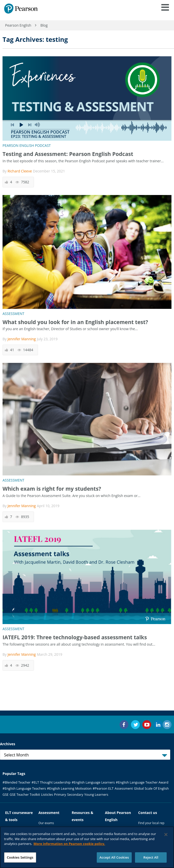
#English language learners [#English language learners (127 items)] (93, 782)
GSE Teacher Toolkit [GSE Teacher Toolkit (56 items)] (25, 794)
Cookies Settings (20, 859)
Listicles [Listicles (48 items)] (47, 794)
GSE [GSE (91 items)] (6, 794)
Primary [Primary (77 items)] (60, 794)
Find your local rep (151, 823)
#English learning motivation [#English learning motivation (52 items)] (69, 788)
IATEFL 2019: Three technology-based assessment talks (75, 637)
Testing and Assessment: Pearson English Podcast (68, 154)
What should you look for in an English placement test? (75, 322)
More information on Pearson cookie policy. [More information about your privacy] (69, 845)
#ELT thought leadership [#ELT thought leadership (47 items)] (51, 782)
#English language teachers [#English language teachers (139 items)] (24, 788)
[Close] (166, 836)
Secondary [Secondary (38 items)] (75, 794)
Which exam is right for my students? (52, 489)
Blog (44, 25)
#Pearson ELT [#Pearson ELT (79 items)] (103, 788)
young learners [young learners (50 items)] (96, 794)
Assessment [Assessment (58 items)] (124, 788)
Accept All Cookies (114, 859)
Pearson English (18, 25)
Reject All (151, 859)
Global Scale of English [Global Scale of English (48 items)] (151, 788)
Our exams (46, 823)
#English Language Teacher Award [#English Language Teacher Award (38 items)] (142, 782)
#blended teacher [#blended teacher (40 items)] (16, 782)
